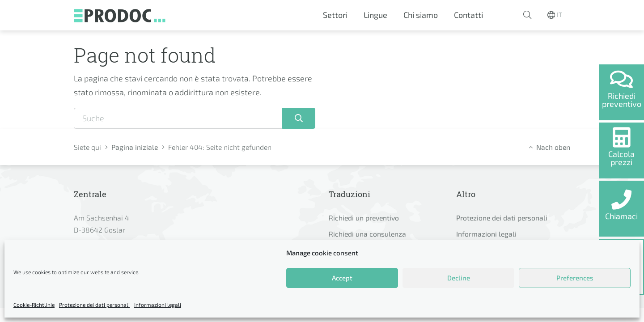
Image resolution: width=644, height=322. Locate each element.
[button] (527, 15)
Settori (335, 15)
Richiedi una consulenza (367, 234)
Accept (342, 278)
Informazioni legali (158, 305)
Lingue (375, 15)
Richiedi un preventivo (364, 218)
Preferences (575, 278)
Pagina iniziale (135, 147)
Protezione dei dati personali (94, 305)
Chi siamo (421, 15)
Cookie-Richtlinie (34, 305)
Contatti (468, 15)
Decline (459, 278)
